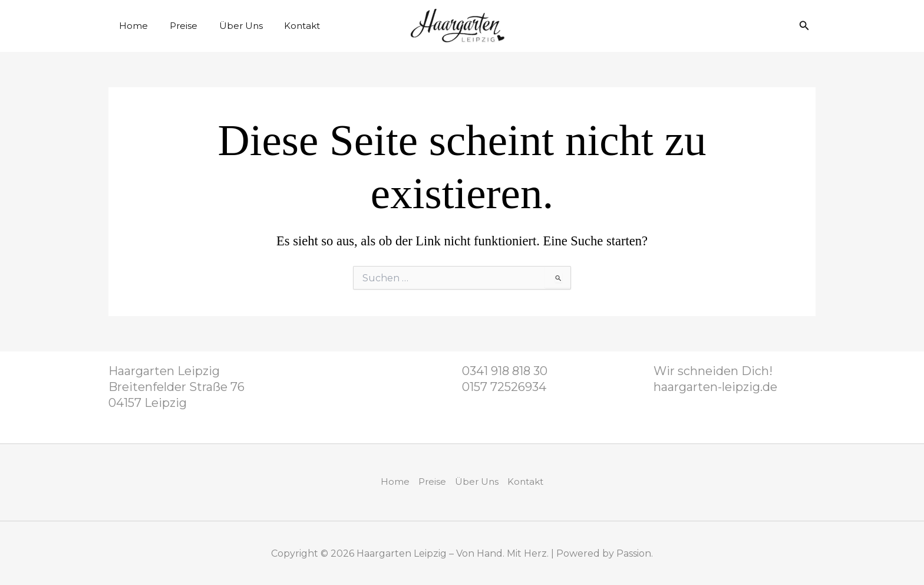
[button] (804, 26)
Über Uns (231, 26)
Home (132, 26)
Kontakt (288, 26)
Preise (178, 26)
